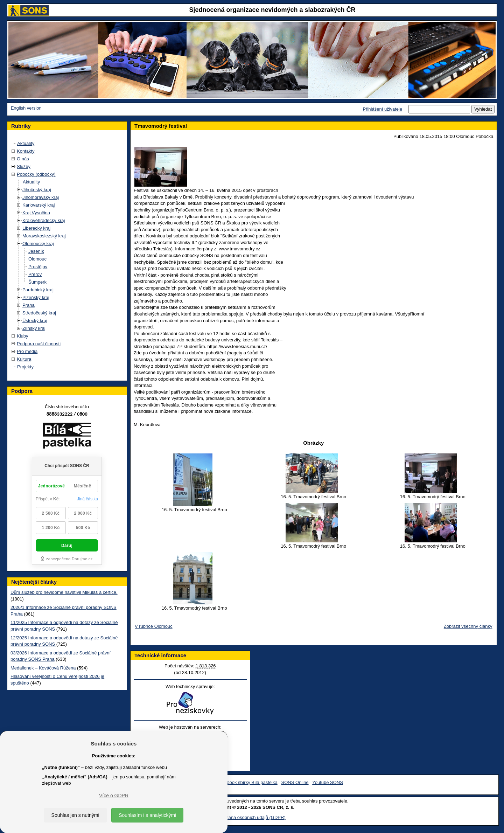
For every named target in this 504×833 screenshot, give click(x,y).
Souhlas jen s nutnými (75, 815)
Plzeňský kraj (36, 297)
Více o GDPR (114, 796)
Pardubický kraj (38, 290)
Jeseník (36, 251)
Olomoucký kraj (38, 244)
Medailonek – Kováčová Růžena (43, 668)
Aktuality (26, 143)
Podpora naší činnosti (39, 344)
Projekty (25, 367)
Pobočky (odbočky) (36, 174)
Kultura (24, 359)
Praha (29, 305)
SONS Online (295, 782)
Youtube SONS (328, 782)
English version (26, 108)
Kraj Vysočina (36, 213)
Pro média (27, 351)
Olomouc (37, 259)
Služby (24, 166)
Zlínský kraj (34, 328)
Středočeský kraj (39, 313)
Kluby (23, 336)
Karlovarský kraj (38, 205)
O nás (23, 159)
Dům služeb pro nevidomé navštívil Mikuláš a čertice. (64, 592)
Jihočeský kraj (37, 190)
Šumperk (37, 282)
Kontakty (26, 151)
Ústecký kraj (35, 321)
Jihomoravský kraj (41, 197)
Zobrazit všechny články (468, 626)
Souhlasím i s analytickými (147, 815)
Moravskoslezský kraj (44, 236)
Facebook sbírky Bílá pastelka (247, 782)
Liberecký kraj (36, 228)
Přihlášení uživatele (382, 109)
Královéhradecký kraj (44, 220)
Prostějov (38, 267)
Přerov (35, 274)
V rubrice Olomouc (154, 626)
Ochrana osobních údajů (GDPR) (252, 817)
